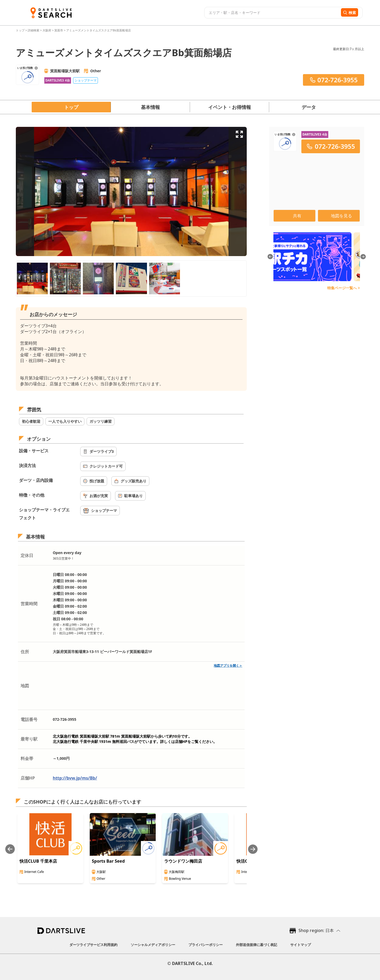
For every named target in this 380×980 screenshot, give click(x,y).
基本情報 (150, 107)
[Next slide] (253, 849)
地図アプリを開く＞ (228, 666)
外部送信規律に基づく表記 (256, 945)
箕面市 (59, 30)
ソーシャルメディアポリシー (153, 945)
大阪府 (47, 30)
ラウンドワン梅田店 (183, 861)
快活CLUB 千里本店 (38, 861)
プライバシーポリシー (206, 945)
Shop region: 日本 (316, 930)
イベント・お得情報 (230, 107)
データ (309, 107)
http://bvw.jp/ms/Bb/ (75, 778)
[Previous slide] (10, 849)
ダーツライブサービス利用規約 (93, 945)
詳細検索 (34, 30)
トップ (21, 30)
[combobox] (272, 13)
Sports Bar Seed (108, 861)
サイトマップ (301, 945)
